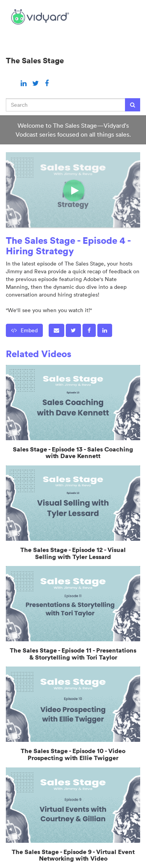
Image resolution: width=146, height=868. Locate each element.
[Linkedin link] (25, 83)
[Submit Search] (133, 105)
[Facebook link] (47, 83)
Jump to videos (0, 0)
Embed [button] (24, 330)
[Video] (73, 190)
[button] (56, 330)
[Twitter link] (37, 83)
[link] (73, 330)
